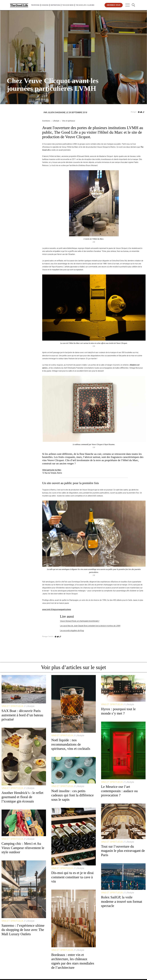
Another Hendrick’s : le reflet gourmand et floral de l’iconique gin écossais (22, 797)
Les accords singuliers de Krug (72, 631)
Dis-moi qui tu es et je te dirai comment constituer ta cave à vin (72, 877)
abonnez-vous (114, 5)
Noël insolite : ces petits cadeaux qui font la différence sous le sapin (72, 795)
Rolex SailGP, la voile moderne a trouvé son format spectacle (122, 901)
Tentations (35, 5)
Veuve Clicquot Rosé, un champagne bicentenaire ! (80, 621)
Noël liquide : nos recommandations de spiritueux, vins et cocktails (71, 744)
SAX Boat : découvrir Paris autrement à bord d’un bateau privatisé (22, 715)
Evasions (45, 5)
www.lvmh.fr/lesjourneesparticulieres (57, 609)
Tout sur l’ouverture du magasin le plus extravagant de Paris (123, 851)
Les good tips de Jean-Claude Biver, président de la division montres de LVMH (90, 626)
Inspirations (55, 5)
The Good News (68, 5)
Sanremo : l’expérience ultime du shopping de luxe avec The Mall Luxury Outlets (23, 930)
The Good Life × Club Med (85, 5)
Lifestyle (17, 72)
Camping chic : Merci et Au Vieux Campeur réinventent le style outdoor (23, 848)
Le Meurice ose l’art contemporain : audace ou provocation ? (119, 791)
